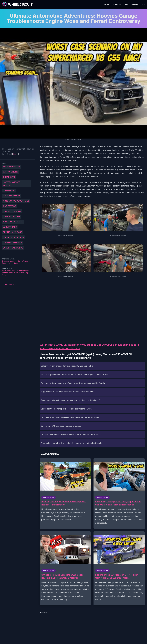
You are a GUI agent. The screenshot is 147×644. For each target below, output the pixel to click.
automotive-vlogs (13, 222)
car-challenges (12, 196)
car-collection (12, 217)
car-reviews (10, 206)
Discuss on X (44, 612)
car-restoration (12, 211)
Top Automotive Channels (134, 4)
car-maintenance (13, 243)
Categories (116, 4)
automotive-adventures (16, 201)
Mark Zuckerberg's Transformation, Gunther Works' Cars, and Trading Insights (16, 273)
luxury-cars (10, 227)
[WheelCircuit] (17, 4)
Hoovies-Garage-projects (12, 184)
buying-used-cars (13, 232)
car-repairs (9, 190)
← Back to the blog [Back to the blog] (10, 284)
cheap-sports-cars (13, 237)
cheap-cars (9, 177)
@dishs (16, 154)
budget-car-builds (13, 248)
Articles (106, 4)
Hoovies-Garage (12, 167)
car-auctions (10, 172)
